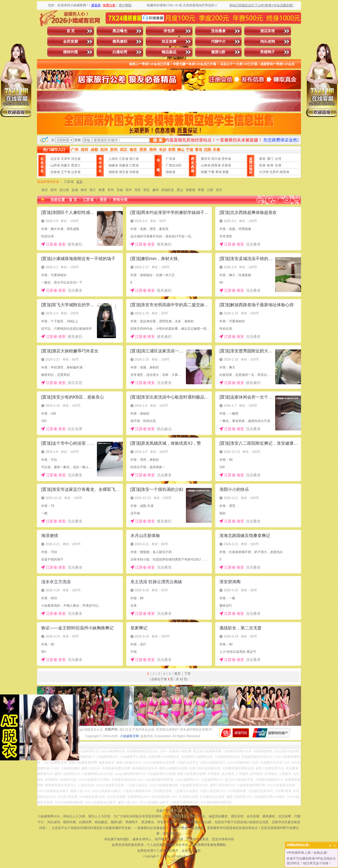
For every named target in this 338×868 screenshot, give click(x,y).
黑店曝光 (120, 31)
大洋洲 (264, 172)
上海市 (113, 159)
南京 (45, 190)
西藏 (204, 172)
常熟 (201, 190)
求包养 (169, 31)
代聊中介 (218, 42)
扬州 (156, 190)
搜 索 (158, 140)
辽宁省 (65, 172)
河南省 (134, 172)
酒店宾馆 (267, 31)
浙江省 (134, 159)
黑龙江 (76, 165)
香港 (262, 159)
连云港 (64, 190)
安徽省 (124, 165)
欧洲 (270, 165)
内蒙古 (65, 165)
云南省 (206, 165)
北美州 (274, 172)
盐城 (75, 190)
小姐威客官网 (129, 736)
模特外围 (71, 52)
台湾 (278, 159)
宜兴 (219, 190)
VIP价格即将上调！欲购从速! (307, 853)
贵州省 (226, 159)
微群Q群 (218, 52)
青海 (218, 172)
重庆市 (206, 159)
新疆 (226, 172)
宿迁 (147, 190)
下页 (187, 674)
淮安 (138, 190)
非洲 (278, 165)
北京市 (55, 159)
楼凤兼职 (120, 42)
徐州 (54, 190)
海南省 (171, 172)
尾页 (177, 674)
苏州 (129, 190)
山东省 (76, 172)
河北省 (76, 159)
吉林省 (55, 172)
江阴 (210, 190)
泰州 (84, 190)
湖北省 (124, 172)
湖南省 (113, 172)
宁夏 (211, 172)
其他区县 (168, 190)
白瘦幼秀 (120, 52)
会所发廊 (71, 42)
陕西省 (216, 165)
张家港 (190, 190)
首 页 (71, 31)
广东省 (171, 159)
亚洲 (262, 165)
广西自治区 (174, 165)
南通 (102, 190)
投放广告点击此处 (169, 811)
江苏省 (124, 159)
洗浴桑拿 (218, 31)
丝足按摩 (169, 42)
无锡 (120, 190)
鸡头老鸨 (267, 42)
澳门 (270, 159)
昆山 (180, 190)
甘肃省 (226, 165)
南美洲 (284, 172)
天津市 (65, 159)
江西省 (134, 165)
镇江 (93, 190)
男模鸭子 (267, 52)
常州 (111, 190)
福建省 (113, 165)
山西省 (55, 165)
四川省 (216, 159)
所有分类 (120, 200)
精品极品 (169, 52)
